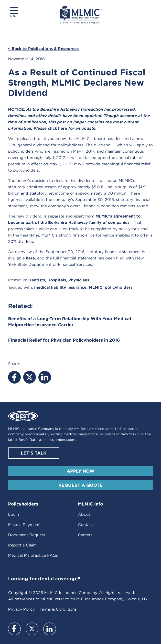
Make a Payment (24, 525)
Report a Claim (22, 545)
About (84, 514)
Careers (85, 535)
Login (14, 514)
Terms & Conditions (58, 609)
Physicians (79, 280)
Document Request (27, 535)
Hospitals (57, 280)
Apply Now (80, 471)
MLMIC (96, 287)
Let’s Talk (34, 453)
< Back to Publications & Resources (43, 49)
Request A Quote (80, 485)
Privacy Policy (21, 609)
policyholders (119, 287)
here (30, 258)
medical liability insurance (60, 287)
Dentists (37, 280)
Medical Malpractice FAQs (33, 555)
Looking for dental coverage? (44, 579)
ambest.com (65, 440)
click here (58, 128)
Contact (86, 525)
